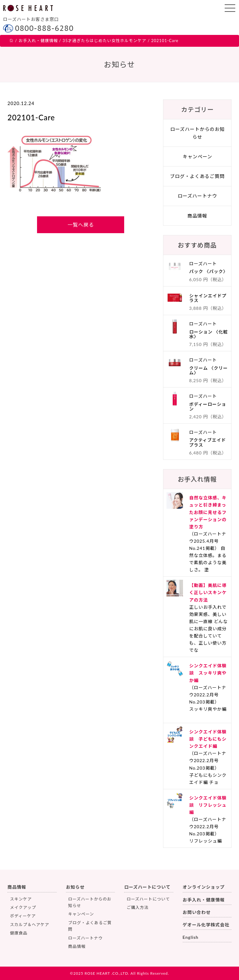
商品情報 (197, 216)
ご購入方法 (138, 907)
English (191, 937)
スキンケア (21, 899)
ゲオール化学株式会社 (206, 925)
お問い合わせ (197, 912)
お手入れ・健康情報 (204, 900)
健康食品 (19, 933)
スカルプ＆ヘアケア (30, 925)
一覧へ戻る (81, 225)
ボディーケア (23, 916)
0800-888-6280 (44, 28)
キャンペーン (197, 156)
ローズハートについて (147, 887)
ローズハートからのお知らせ (197, 133)
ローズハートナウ (197, 196)
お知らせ (75, 887)
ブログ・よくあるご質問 (197, 176)
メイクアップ (23, 907)
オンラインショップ (204, 887)
